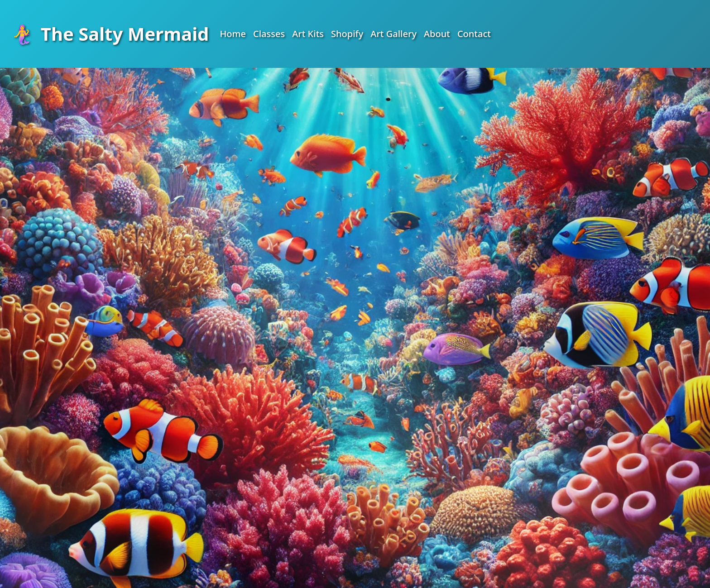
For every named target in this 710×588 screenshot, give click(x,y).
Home (233, 34)
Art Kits (308, 34)
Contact (474, 34)
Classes (269, 34)
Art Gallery (393, 34)
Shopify (347, 34)
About (437, 34)
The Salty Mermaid (110, 34)
